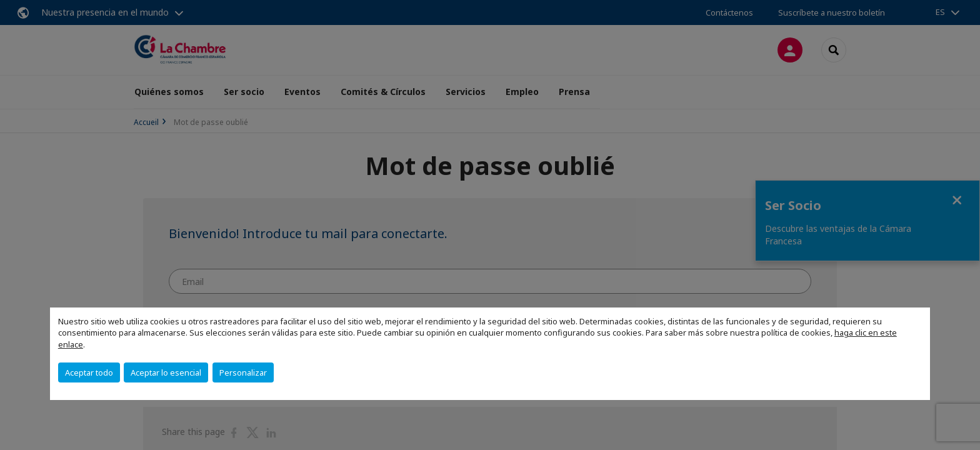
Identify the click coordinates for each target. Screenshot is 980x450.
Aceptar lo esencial (166, 372)
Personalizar (243, 372)
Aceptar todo (89, 372)
